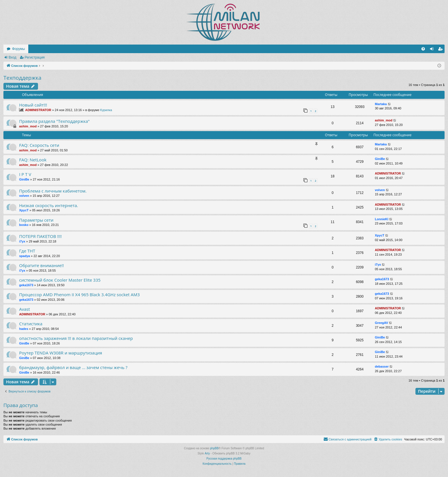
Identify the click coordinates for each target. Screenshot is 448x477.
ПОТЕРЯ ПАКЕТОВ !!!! (40, 236)
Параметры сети (36, 220)
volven (24, 196)
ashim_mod (28, 126)
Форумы (18, 49)
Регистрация (35, 57)
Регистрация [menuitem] (441, 50)
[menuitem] (423, 49)
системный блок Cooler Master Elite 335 (60, 280)
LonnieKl (382, 219)
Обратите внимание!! (41, 265)
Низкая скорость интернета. (49, 205)
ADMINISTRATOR (38, 110)
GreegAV (381, 323)
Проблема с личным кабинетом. (53, 191)
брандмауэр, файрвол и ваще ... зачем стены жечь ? (73, 367)
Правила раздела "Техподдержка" (54, 121)
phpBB (214, 448)
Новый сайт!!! (33, 105)
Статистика (31, 324)
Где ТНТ (27, 251)
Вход (12, 57)
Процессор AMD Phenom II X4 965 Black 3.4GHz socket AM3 (79, 294)
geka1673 (26, 285)
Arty (207, 453)
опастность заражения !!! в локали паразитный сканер (76, 338)
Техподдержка (22, 78)
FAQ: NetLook (33, 160)
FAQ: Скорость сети (39, 145)
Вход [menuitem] (433, 50)
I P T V (25, 174)
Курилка (106, 110)
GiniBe (380, 159)
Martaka (381, 104)
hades (24, 329)
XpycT (24, 210)
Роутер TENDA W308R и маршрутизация (61, 353)
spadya (25, 256)
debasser (382, 366)
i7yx (22, 241)
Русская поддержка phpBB (224, 459)
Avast (25, 309)
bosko (24, 225)
